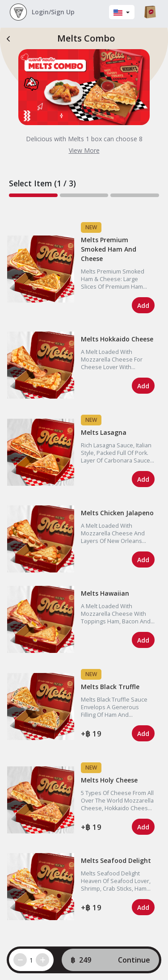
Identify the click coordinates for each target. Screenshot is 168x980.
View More (84, 150)
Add (143, 305)
